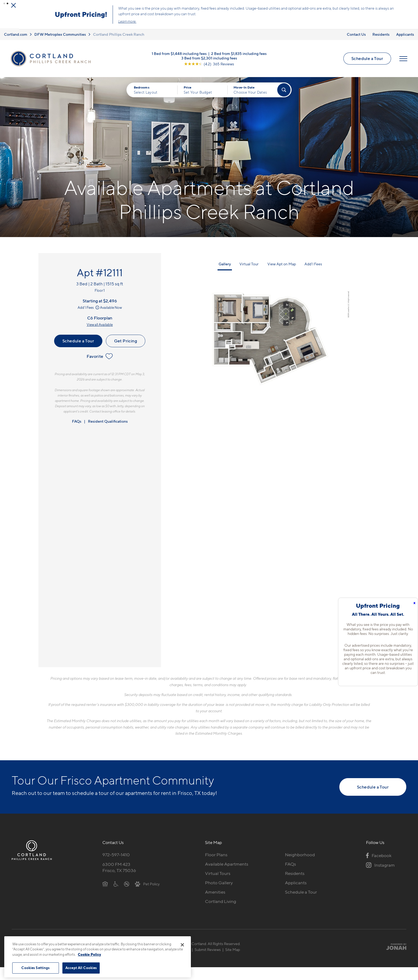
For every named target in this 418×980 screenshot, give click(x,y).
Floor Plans (216, 854)
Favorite (100, 356)
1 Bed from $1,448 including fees (179, 52)
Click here (230, 18)
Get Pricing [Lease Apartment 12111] (126, 340)
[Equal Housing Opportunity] (105, 883)
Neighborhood (300, 854)
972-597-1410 (116, 854)
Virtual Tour (249, 263)
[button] (4, 3)
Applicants (405, 34)
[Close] (182, 945)
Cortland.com (16, 34)
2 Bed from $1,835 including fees (239, 52)
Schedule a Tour (367, 58)
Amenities (215, 891)
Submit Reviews (208, 949)
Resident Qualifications (108, 421)
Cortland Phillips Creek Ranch (119, 34)
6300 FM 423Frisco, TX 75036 (119, 867)
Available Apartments (227, 863)
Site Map (233, 949)
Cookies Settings (35, 968)
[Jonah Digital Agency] (394, 946)
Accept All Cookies (81, 968)
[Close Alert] (412, 5)
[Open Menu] (403, 58)
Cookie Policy (89, 954)
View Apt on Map (282, 263)
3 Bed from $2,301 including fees (209, 57)
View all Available (100, 324)
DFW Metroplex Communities (60, 34)
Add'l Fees (89, 307)
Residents (381, 34)
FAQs (77, 421)
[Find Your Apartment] (284, 89)
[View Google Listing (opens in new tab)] (209, 63)
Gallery (225, 263)
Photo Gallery (219, 882)
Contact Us (356, 34)
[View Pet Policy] (147, 883)
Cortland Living (221, 901)
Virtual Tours (218, 873)
